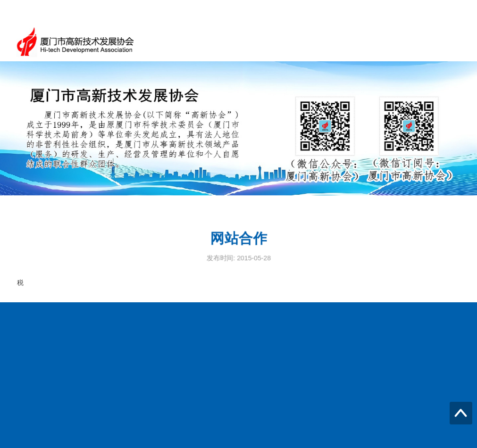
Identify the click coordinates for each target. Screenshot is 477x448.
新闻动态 (298, 42)
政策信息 (343, 42)
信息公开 (447, 42)
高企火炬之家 (395, 42)
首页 (214, 42)
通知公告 (252, 42)
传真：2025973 (45, 415)
